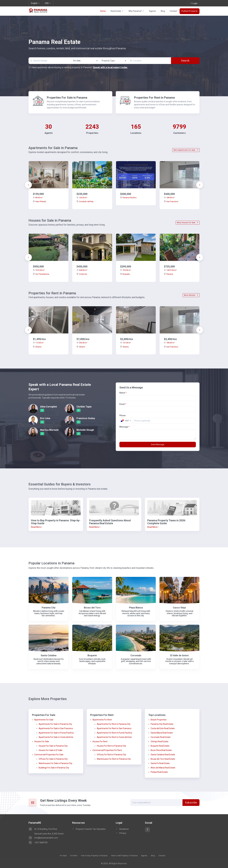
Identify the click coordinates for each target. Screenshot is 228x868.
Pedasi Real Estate (159, 772)
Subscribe (191, 803)
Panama (168, 274)
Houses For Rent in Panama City (111, 746)
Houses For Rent (100, 741)
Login (194, 3)
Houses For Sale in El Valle (51, 750)
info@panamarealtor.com (43, 838)
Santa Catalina (49, 655)
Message (125, 427)
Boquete (125, 274)
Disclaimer (122, 829)
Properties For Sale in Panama (67, 98)
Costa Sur (82, 274)
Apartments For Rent (102, 720)
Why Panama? (136, 11)
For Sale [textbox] (77, 61)
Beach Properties (159, 720)
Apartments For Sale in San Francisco (56, 728)
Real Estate (117, 11)
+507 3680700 (38, 843)
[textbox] (114, 61)
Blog (163, 11)
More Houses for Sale (188, 223)
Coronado (136, 655)
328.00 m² (82, 270)
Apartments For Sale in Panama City (55, 724)
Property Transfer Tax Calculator (91, 829)
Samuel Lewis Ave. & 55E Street (49, 834)
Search (185, 61)
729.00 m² (125, 270)
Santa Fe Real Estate (160, 763)
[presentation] (28, 185)
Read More (37, 527)
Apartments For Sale (44, 720)
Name (123, 393)
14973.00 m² (170, 270)
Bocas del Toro (92, 608)
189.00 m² (169, 198)
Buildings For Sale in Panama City (54, 768)
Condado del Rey (85, 201)
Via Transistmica (41, 274)
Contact (173, 11)
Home (103, 11)
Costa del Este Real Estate (163, 728)
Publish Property (190, 11)
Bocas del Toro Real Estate (163, 759)
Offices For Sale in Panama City (53, 759)
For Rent (74, 856)
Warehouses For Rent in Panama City (114, 759)
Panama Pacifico (128, 198)
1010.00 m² (39, 270)
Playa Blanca (136, 608)
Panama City (49, 608)
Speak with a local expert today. (110, 67)
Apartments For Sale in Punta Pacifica (56, 733)
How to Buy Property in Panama (94, 856)
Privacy (121, 833)
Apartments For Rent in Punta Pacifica (114, 733)
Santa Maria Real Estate (162, 733)
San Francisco (171, 201)
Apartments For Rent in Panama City (114, 724)
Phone (122, 415)
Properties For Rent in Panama (154, 98)
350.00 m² (82, 343)
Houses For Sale (42, 741)
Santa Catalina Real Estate (163, 755)
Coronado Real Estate (161, 737)
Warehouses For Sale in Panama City (55, 763)
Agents (153, 11)
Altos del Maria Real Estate (163, 768)
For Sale (63, 856)
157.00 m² (125, 343)
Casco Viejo (179, 608)
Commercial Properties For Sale (49, 755)
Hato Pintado (40, 201)
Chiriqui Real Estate (160, 741)
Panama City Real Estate (162, 724)
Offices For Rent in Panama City (111, 755)
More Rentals (191, 295)
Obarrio (37, 347)
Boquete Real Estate (160, 746)
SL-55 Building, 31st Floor (43, 829)
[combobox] (85, 61)
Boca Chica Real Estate (161, 750)
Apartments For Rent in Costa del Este (114, 737)
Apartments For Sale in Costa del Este (56, 737)
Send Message (158, 444)
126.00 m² (82, 198)
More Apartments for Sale (186, 150)
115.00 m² (38, 343)
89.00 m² (38, 198)
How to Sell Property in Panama (124, 856)
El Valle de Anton (179, 655)
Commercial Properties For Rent (107, 750)
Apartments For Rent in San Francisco (114, 728)
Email (123, 404)
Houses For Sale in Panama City (53, 746)
